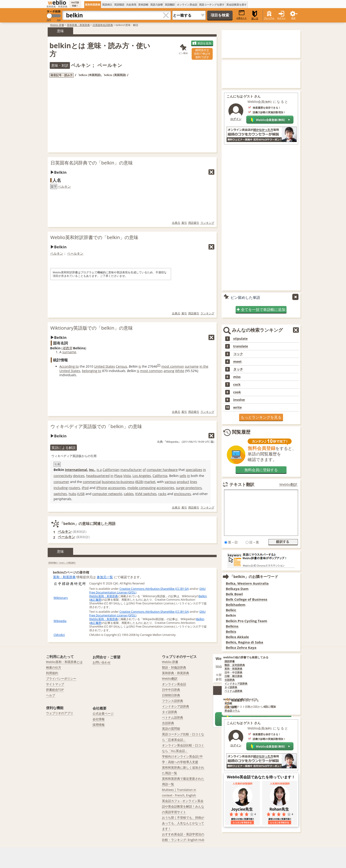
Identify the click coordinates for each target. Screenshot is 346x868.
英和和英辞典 (93, 5)
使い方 (255, 15)
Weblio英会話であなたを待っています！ (261, 777)
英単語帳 (143, 5)
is (140, 366)
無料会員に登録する (261, 470)
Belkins (232, 626)
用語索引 (194, 223)
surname (69, 352)
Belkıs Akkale (237, 637)
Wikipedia (60, 621)
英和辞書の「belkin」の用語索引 (62, 563)
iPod (85, 488)
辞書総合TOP (55, 690)
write (238, 407)
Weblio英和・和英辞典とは (64, 662)
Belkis (231, 632)
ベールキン (75, 253)
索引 (184, 223)
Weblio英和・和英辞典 (104, 596)
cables (129, 494)
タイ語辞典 (231, 687)
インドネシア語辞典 (236, 684)
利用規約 (52, 673)
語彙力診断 (231, 707)
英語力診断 (157, 5)
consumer (61, 482)
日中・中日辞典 (233, 673)
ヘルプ (51, 695)
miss (237, 377)
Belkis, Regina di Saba (245, 642)
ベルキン (64, 186)
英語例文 (107, 5)
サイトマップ (55, 684)
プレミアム (269, 18)
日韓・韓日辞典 (233, 676)
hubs (72, 494)
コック (238, 354)
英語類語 (119, 5)
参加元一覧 (105, 577)
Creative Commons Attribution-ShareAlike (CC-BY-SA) (154, 589)
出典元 (176, 223)
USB (81, 494)
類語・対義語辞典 (174, 667)
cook (237, 392)
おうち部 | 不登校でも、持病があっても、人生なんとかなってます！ (183, 823)
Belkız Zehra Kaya (241, 648)
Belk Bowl (234, 594)
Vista (127, 476)
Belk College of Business (247, 599)
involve (239, 400)
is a (99, 470)
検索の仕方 (54, 667)
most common (173, 366)
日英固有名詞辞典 (103, 25)
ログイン (281, 18)
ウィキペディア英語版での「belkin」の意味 (96, 426)
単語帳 (228, 703)
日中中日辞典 (171, 690)
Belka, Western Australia (247, 583)
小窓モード (242, 15)
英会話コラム (232, 711)
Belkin (203, 596)
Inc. (92, 470)
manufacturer (131, 470)
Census (121, 366)
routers (74, 488)
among (169, 371)
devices (79, 476)
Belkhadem (236, 605)
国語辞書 (230, 661)
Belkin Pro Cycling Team (247, 621)
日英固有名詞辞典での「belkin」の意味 (92, 163)
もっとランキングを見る (261, 417)
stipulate (240, 339)
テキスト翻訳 (242, 484)
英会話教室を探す (237, 5)
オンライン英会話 (187, 5)
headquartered (98, 476)
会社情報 (99, 719)
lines (194, 482)
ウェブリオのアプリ (60, 713)
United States (105, 366)
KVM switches (146, 494)
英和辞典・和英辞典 (78, 25)
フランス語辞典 (173, 701)
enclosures (182, 494)
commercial (92, 482)
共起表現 (131, 5)
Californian (111, 470)
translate (241, 346)
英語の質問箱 (171, 729)
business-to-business (118, 482)
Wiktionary (61, 598)
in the (204, 366)
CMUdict (59, 635)
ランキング (207, 223)
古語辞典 (230, 680)
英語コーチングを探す (212, 5)
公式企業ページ (103, 713)
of (144, 470)
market (150, 482)
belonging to (92, 371)
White (180, 371)
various (170, 482)
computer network (107, 494)
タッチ (238, 369)
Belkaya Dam (237, 589)
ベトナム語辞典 (233, 691)
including (61, 488)
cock (237, 385)
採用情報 (99, 725)
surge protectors (189, 488)
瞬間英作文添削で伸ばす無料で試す (202, 54)
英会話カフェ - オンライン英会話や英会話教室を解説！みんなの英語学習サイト (183, 806)
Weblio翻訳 (288, 485)
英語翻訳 (170, 5)
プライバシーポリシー (61, 679)
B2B (139, 482)
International (76, 470)
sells (183, 476)
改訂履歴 (96, 600)
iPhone (102, 488)
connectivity (63, 476)
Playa (118, 476)
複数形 (67, 348)
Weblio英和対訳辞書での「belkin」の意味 (94, 237)
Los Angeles (142, 476)
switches (60, 494)
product (183, 482)
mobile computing (141, 488)
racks (162, 494)
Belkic (231, 610)
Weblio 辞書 (57, 25)
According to (69, 366)
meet (237, 362)
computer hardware (162, 470)
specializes (194, 470)
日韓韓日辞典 (171, 695)
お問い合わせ (102, 662)
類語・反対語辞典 (235, 665)
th (159, 365)
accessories (117, 488)
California (160, 476)
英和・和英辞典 (64, 577)
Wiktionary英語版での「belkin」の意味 (92, 328)
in (204, 470)
